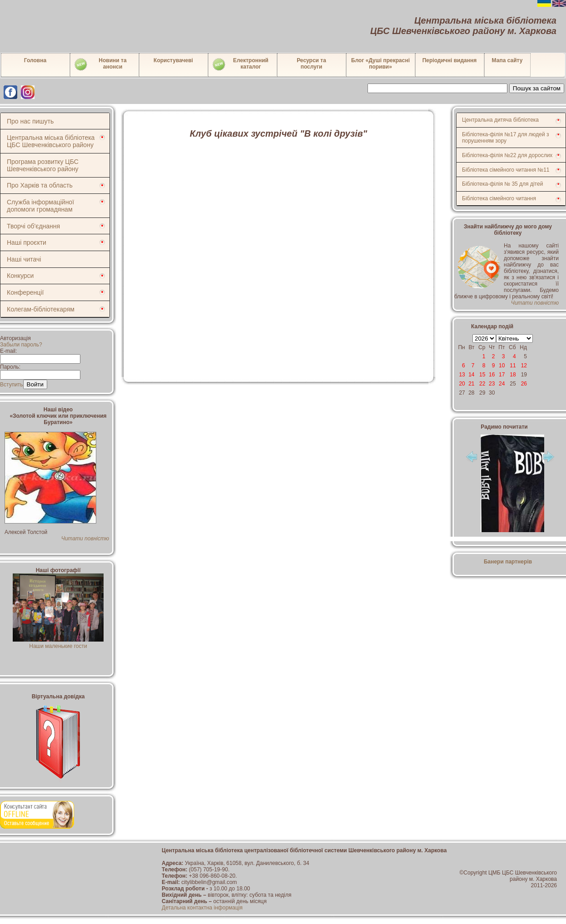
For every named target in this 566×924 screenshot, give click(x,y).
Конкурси (20, 276)
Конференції (25, 292)
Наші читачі (24, 259)
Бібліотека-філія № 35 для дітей (502, 184)
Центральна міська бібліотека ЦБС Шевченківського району (51, 141)
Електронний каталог (240, 64)
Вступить (12, 385)
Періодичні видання (450, 60)
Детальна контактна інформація (202, 908)
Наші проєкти (27, 242)
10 (502, 366)
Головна (35, 60)
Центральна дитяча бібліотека (500, 120)
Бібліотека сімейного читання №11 (506, 170)
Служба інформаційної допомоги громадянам (40, 206)
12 (524, 366)
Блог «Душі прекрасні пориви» (380, 64)
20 (462, 384)
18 (513, 375)
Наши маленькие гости (58, 643)
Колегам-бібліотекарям (41, 309)
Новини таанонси (100, 64)
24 (502, 384)
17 (502, 375)
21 (471, 384)
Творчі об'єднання (33, 226)
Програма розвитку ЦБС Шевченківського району (43, 165)
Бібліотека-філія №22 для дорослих (507, 155)
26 (524, 384)
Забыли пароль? (21, 345)
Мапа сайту (507, 60)
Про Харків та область (40, 185)
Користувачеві (173, 60)
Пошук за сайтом (537, 88)
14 (471, 375)
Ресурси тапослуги (311, 64)
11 (513, 366)
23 (492, 384)
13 (462, 375)
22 (482, 384)
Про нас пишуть (30, 121)
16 (492, 375)
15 (482, 375)
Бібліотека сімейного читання (499, 198)
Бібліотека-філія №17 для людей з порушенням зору (506, 138)
